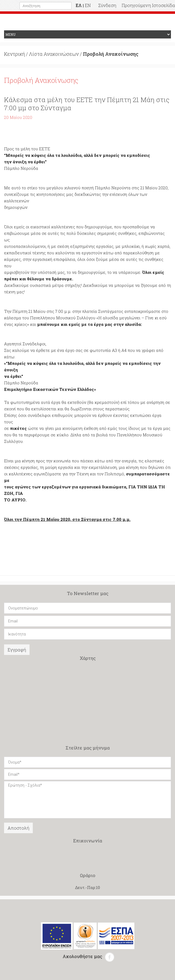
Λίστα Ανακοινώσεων (54, 54)
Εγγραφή (17, 650)
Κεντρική (14, 54)
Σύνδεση (107, 5)
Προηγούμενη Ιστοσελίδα (148, 5)
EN (88, 5)
